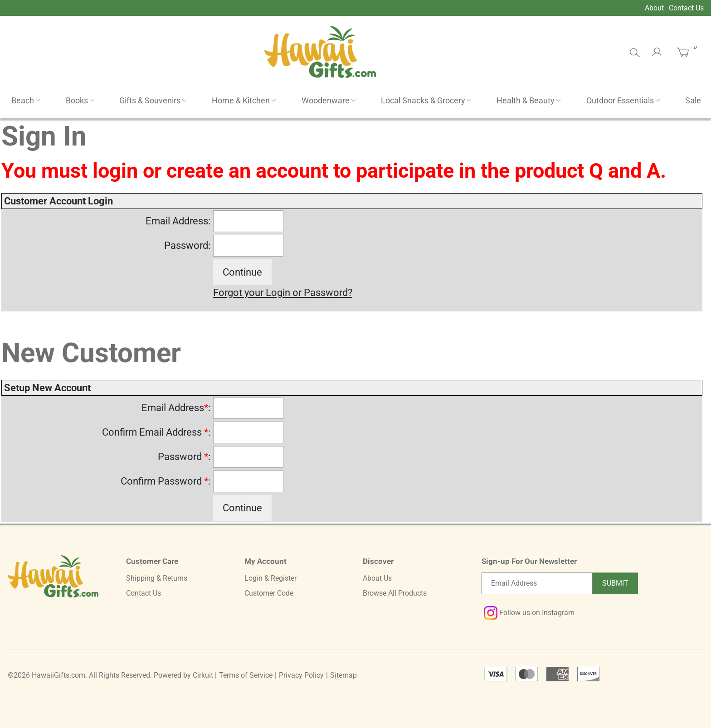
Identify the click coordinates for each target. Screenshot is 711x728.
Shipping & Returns (157, 578)
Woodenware (326, 100)
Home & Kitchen (241, 100)
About (654, 8)
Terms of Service (246, 675)
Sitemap (343, 675)
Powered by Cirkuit (183, 675)
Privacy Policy (301, 675)
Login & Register (270, 578)
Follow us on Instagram (529, 613)
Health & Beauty (526, 100)
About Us (377, 578)
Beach (23, 100)
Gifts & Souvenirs (150, 100)
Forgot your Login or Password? (283, 293)
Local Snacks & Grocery (423, 100)
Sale (693, 100)
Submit (615, 583)
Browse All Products (395, 593)
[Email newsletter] (537, 583)
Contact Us (686, 8)
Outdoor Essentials (620, 100)
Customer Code (269, 593)
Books (77, 100)
